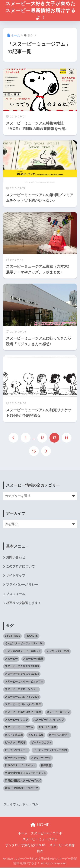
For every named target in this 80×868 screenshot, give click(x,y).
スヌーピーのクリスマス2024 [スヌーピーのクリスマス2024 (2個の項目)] (22, 675)
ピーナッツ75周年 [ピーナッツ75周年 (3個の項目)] (15, 743)
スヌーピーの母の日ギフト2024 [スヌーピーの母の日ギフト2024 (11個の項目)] (23, 712)
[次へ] (46, 451)
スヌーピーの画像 (62, 846)
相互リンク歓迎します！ (24, 603)
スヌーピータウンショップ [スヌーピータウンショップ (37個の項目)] (49, 720)
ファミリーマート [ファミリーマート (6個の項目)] (41, 758)
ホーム (23, 834)
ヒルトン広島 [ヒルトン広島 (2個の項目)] (36, 735)
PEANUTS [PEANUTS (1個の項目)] (31, 636)
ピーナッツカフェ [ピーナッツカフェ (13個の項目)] (41, 743)
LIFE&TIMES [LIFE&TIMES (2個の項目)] (12, 636)
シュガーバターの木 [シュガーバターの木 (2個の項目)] (58, 652)
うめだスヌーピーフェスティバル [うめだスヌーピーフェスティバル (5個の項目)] (24, 644)
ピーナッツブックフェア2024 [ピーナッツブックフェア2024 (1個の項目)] (50, 751)
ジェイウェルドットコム (21, 805)
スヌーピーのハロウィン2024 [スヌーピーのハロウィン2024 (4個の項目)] (22, 697)
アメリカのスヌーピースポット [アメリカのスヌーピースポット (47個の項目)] (23, 652)
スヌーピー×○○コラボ (47, 834)
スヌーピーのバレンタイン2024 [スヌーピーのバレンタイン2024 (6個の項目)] (23, 705)
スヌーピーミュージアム (40, 840)
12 (42, 438)
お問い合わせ (16, 558)
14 (67, 438)
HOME (40, 825)
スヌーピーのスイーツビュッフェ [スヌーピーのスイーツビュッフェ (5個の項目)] (24, 682)
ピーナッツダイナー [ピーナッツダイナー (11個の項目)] (16, 751)
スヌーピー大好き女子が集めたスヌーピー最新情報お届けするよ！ (41, 11)
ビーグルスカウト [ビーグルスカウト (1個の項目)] (59, 735)
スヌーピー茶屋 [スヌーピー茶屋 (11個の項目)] (47, 728)
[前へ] (13, 438)
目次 (40, 851)
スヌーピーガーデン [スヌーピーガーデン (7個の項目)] (58, 712)
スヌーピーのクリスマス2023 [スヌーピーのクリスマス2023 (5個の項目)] (22, 667)
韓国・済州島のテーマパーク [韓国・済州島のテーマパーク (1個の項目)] (22, 789)
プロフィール (16, 594)
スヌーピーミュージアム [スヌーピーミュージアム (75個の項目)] (19, 728)
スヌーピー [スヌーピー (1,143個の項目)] (11, 659)
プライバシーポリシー (22, 585)
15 (34, 451)
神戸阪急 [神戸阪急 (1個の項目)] (46, 766)
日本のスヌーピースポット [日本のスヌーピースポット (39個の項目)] (20, 766)
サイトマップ (16, 576)
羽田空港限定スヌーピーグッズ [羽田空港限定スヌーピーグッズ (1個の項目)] (23, 781)
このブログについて (20, 567)
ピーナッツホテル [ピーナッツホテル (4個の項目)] (15, 758)
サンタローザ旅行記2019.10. (25, 846)
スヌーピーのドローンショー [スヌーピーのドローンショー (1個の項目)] (22, 690)
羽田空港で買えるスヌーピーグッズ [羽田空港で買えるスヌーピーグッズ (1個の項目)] (25, 773)
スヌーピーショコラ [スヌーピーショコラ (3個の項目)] (16, 720)
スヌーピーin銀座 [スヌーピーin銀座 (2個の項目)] (33, 659)
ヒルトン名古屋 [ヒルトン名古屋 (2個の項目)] (14, 735)
